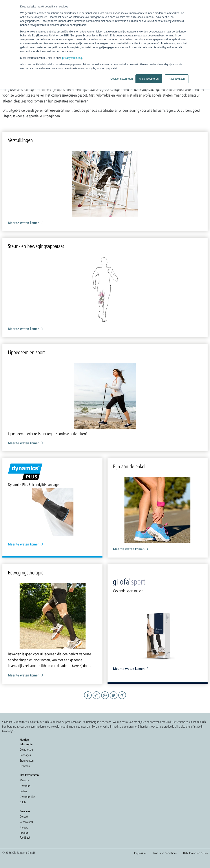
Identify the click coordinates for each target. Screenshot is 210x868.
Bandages (25, 755)
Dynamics (25, 786)
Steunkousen (27, 760)
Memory (24, 780)
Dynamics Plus (28, 797)
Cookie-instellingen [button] (121, 79)
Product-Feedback (25, 835)
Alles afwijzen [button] (177, 79)
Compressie (26, 750)
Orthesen (25, 766)
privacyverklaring (72, 58)
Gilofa (23, 802)
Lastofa (24, 791)
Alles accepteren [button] (149, 79)
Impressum (140, 853)
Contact (24, 816)
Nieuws (24, 827)
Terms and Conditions (165, 853)
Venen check (26, 822)
